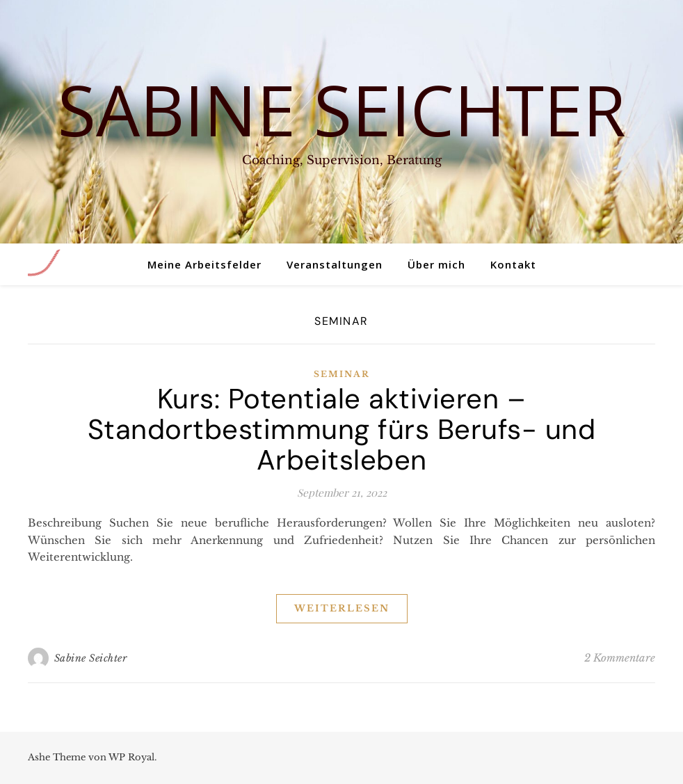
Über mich (436, 264)
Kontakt (513, 264)
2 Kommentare (620, 658)
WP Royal (131, 757)
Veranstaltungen (335, 264)
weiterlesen (342, 608)
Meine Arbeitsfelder (204, 264)
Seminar (342, 374)
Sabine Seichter (342, 109)
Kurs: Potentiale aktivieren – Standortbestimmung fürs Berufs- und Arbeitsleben (342, 429)
